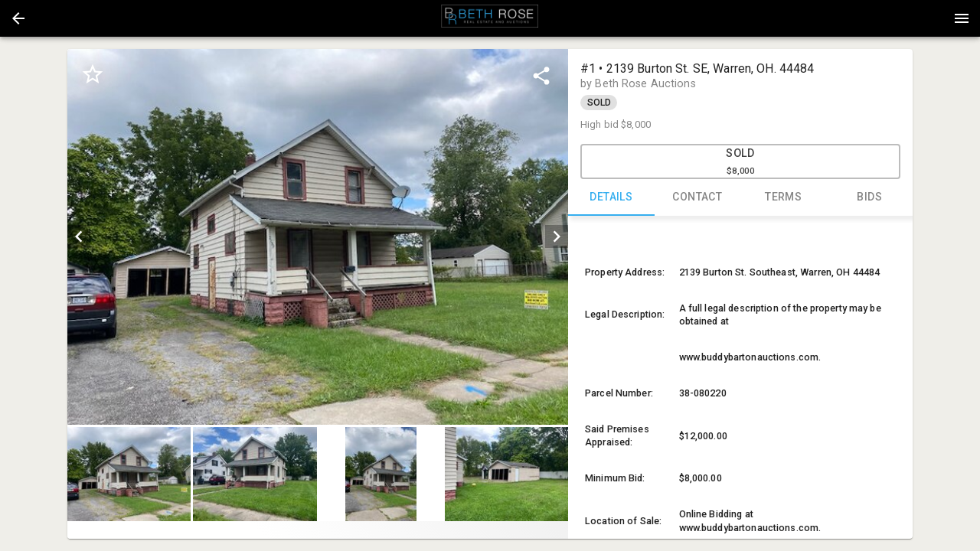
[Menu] (962, 18)
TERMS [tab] (784, 197)
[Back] (18, 18)
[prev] (79, 236)
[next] (557, 236)
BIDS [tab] (870, 197)
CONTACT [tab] (698, 197)
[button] (18, 18)
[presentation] (490, 18)
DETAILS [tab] (611, 197)
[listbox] (318, 237)
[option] (318, 237)
